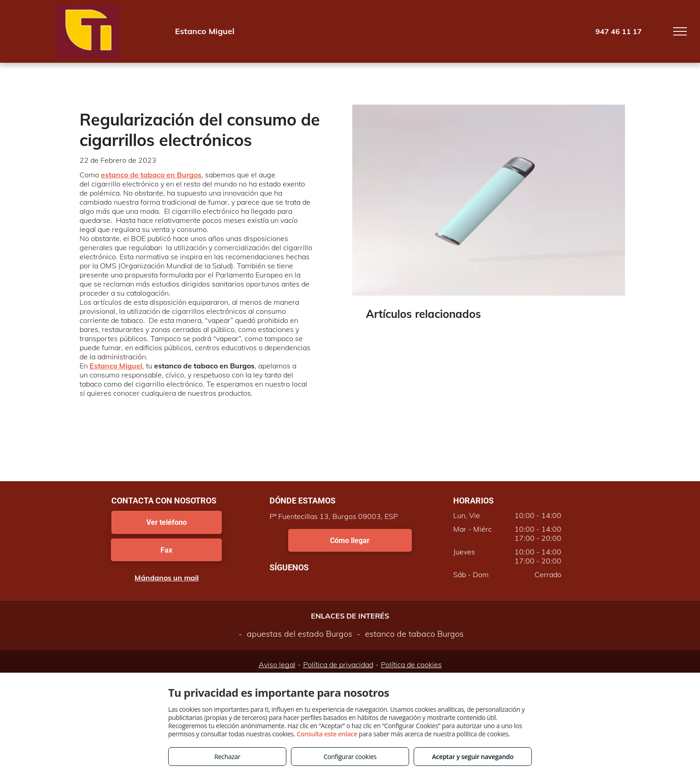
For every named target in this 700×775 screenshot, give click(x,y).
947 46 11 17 (619, 31)
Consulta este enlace (327, 734)
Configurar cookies (350, 757)
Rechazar (227, 757)
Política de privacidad (338, 664)
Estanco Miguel (116, 366)
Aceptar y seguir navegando (472, 757)
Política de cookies (411, 664)
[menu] (680, 31)
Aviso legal (277, 664)
